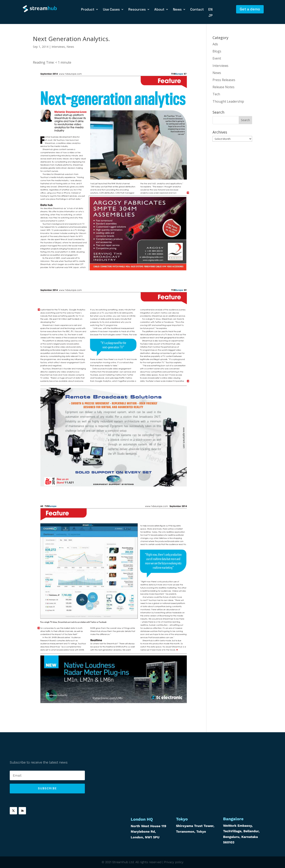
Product (88, 10)
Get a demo (250, 9)
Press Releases (224, 80)
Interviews (58, 47)
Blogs (217, 51)
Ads (215, 44)
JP (211, 16)
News (177, 10)
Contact (197, 10)
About (159, 10)
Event (217, 58)
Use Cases (111, 10)
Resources (137, 10)
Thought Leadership (228, 101)
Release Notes (223, 87)
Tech (216, 94)
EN (210, 10)
